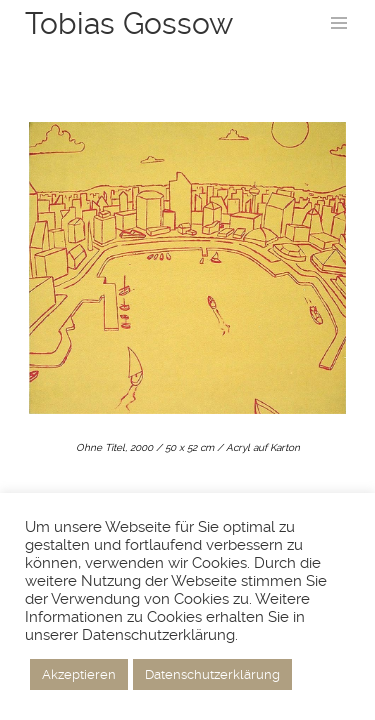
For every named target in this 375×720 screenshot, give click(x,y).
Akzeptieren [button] (79, 674)
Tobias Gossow (129, 23)
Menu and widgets (339, 44)
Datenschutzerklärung (212, 674)
